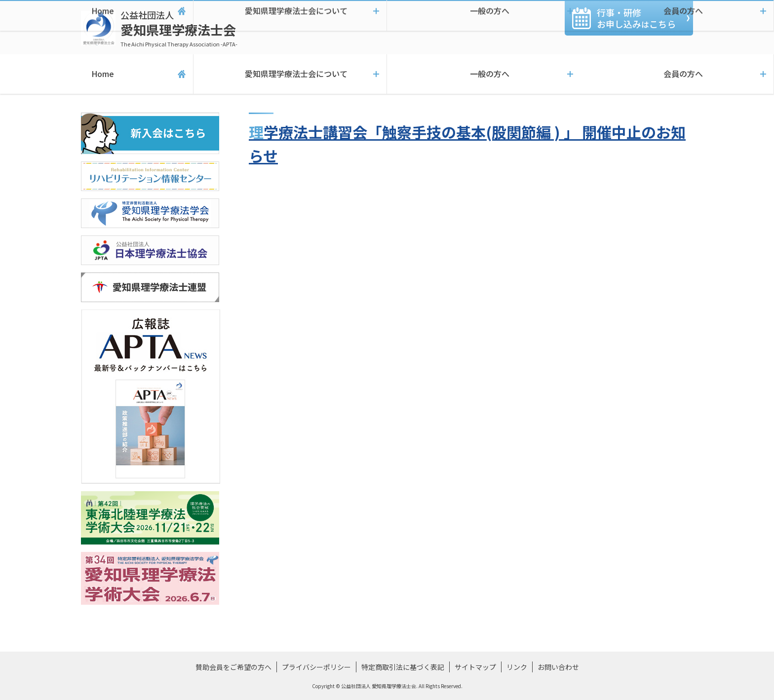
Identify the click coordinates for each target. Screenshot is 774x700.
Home (97, 74)
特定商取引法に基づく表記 (403, 667)
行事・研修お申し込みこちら (636, 18)
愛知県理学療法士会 (179, 28)
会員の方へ (677, 74)
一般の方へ (484, 74)
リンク (517, 667)
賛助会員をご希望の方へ (233, 667)
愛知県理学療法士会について (290, 74)
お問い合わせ (558, 667)
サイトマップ (475, 667)
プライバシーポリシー (316, 667)
